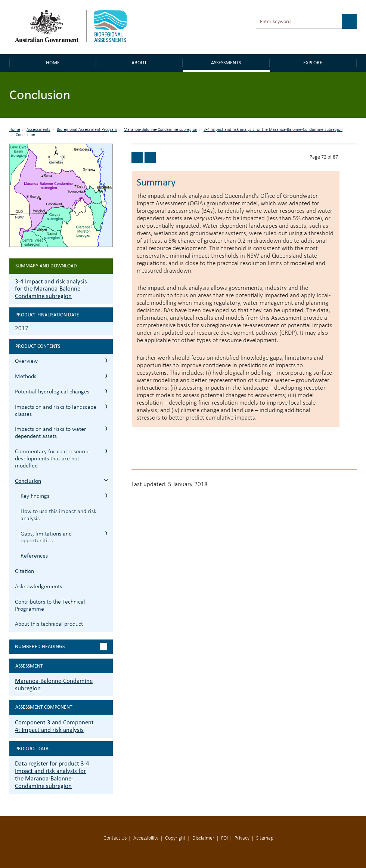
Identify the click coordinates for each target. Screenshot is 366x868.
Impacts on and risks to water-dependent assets (51, 433)
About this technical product (49, 624)
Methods (26, 377)
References (34, 556)
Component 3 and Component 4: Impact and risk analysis (54, 726)
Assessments (226, 63)
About (139, 63)
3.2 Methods (106, 376)
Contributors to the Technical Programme (50, 606)
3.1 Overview (106, 360)
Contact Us (115, 838)
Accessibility (146, 838)
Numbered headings (40, 646)
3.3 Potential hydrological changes (106, 391)
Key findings (35, 496)
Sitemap (265, 838)
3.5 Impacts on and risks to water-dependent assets (106, 428)
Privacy (242, 838)
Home (53, 63)
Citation (24, 571)
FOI (224, 838)
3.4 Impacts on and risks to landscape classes (106, 406)
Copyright (175, 838)
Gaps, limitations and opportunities (46, 538)
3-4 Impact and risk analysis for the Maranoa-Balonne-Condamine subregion (273, 130)
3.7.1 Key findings (106, 495)
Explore (313, 63)
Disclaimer (203, 838)
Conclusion (28, 481)
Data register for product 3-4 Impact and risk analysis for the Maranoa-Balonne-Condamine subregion (52, 775)
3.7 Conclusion (106, 480)
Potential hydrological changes (52, 392)
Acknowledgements (38, 587)
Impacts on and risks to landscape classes (56, 411)
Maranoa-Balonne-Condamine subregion (160, 130)
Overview (26, 361)
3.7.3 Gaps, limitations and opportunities (106, 533)
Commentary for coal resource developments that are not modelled (52, 459)
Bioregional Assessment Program (87, 130)
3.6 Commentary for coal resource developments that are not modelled (106, 451)
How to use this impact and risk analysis (58, 515)
